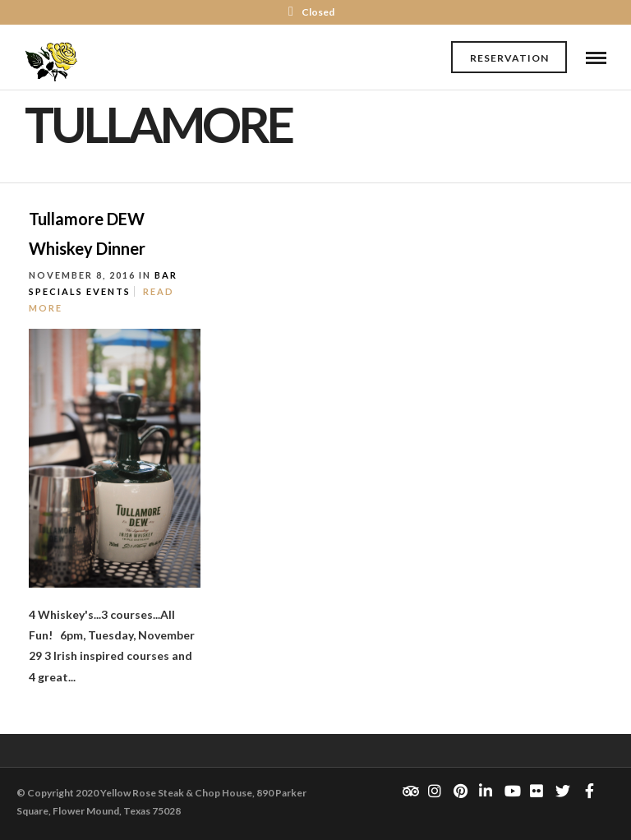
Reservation (509, 58)
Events (108, 291)
